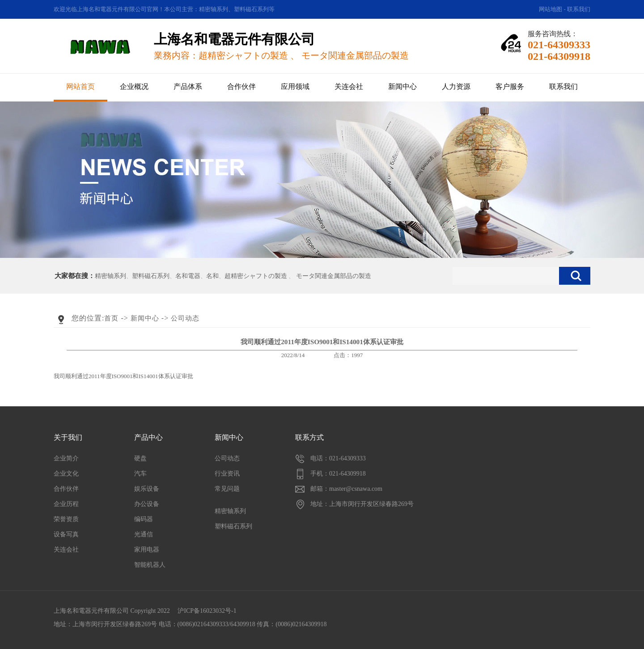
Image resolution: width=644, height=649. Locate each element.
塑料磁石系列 (151, 276)
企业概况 (134, 86)
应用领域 (295, 86)
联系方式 (309, 437)
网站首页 (80, 86)
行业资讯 (227, 474)
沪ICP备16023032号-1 (207, 611)
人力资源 (456, 86)
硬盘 (140, 458)
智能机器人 (150, 565)
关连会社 (349, 86)
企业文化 (66, 474)
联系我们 (579, 9)
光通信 (144, 534)
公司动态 (185, 318)
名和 (212, 276)
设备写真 (66, 534)
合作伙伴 (241, 86)
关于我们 (68, 437)
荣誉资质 (66, 519)
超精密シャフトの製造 (256, 276)
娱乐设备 (147, 489)
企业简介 (66, 458)
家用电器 (147, 550)
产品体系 (188, 86)
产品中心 (148, 437)
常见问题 (227, 489)
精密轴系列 (110, 276)
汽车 (140, 474)
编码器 (144, 519)
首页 (111, 318)
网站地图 (551, 9)
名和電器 (188, 276)
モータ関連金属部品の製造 (334, 276)
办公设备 (147, 504)
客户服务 (510, 86)
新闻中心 (402, 86)
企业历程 (66, 504)
